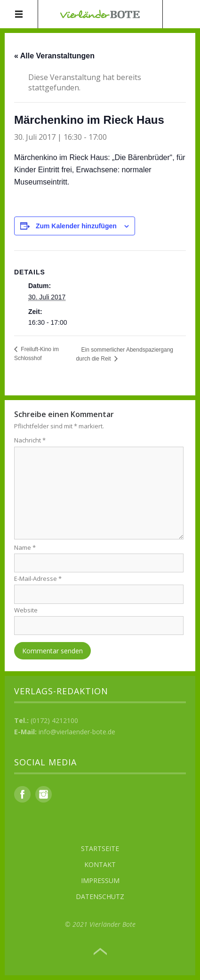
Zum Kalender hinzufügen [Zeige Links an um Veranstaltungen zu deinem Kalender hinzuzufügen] (76, 226)
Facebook (22, 794)
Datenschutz (100, 896)
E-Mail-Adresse (38, 578)
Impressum (100, 880)
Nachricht (30, 440)
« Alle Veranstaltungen (54, 56)
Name (25, 547)
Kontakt (100, 864)
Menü (19, 14)
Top (100, 952)
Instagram (44, 794)
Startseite (100, 848)
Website (26, 610)
